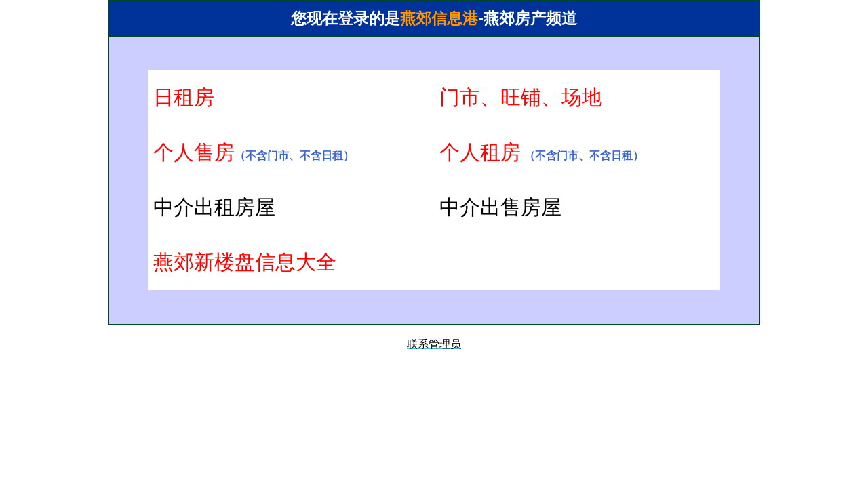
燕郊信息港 (439, 19)
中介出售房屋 (500, 207)
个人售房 (194, 152)
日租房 (184, 97)
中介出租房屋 (214, 207)
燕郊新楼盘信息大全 (245, 262)
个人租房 (480, 152)
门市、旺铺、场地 (521, 97)
